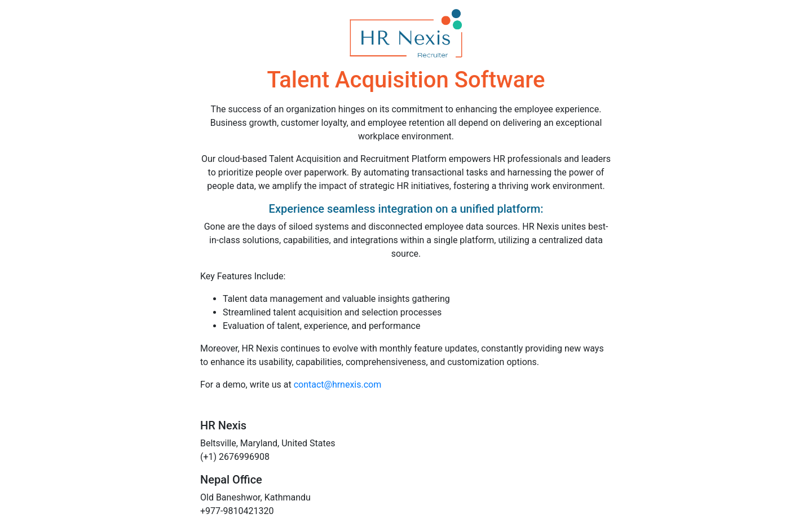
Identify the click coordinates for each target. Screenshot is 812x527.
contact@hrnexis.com (338, 385)
